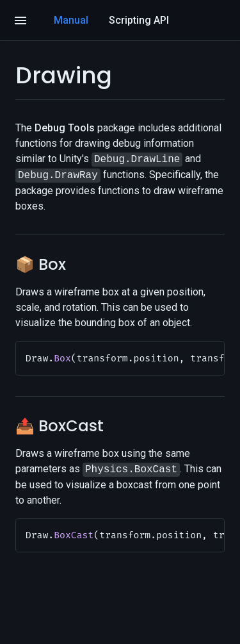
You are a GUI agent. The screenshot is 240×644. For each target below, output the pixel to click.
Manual (71, 20)
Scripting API (139, 20)
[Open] (20, 21)
